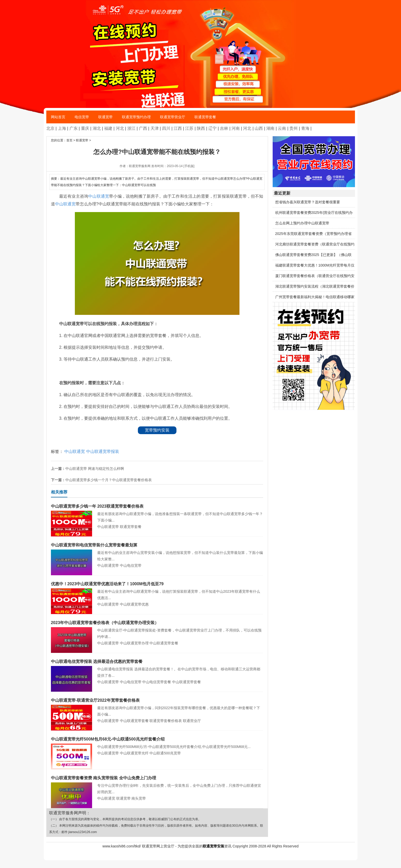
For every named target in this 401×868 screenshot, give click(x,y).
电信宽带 (82, 117)
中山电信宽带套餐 (157, 682)
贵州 (293, 128)
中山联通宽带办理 (134, 643)
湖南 (270, 128)
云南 (282, 128)
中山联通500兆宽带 (165, 753)
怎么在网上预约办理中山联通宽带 (302, 223)
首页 (69, 140)
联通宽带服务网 (140, 166)
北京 (50, 128)
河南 (236, 128)
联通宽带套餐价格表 (166, 721)
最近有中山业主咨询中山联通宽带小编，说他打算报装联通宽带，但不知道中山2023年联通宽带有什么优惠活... (157, 590)
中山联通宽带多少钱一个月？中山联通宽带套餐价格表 (109, 480)
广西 (143, 128)
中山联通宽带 (108, 527)
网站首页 (58, 117)
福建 (108, 128)
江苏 (189, 128)
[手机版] (189, 166)
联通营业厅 (192, 721)
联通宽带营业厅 (173, 117)
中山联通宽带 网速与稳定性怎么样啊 (95, 469)
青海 (305, 128)
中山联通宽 (99, 196)
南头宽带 (139, 798)
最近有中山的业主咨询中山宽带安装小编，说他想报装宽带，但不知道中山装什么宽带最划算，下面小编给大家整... (157, 551)
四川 (166, 128)
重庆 (85, 128)
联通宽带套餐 (205, 117)
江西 (178, 128)
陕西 (201, 128)
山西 (259, 128)
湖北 (97, 128)
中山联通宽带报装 (103, 451)
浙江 (131, 128)
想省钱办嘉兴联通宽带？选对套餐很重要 (308, 202)
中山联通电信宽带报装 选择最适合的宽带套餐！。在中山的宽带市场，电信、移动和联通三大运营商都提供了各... (157, 668)
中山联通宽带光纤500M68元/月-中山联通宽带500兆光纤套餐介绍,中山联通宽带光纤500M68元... (157, 742)
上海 (62, 128)
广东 (74, 128)
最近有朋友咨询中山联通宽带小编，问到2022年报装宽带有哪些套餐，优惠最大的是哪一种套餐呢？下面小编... (157, 707)
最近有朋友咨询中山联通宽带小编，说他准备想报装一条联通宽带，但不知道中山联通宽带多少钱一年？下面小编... (157, 513)
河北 (120, 128)
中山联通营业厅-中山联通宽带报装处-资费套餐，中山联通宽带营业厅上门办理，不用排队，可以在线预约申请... (157, 629)
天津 (155, 128)
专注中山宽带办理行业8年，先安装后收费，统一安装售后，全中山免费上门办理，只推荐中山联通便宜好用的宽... (157, 784)
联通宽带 (105, 117)
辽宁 (212, 128)
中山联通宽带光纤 (134, 753)
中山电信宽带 (131, 565)
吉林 (224, 128)
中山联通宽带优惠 (134, 604)
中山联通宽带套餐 (164, 643)
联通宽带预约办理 (136, 117)
